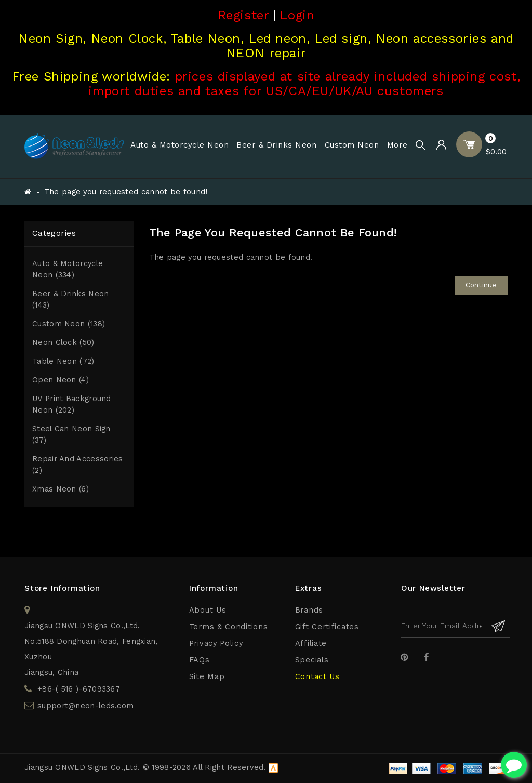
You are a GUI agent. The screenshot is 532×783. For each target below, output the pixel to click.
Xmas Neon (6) (61, 489)
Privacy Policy (216, 643)
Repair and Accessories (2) (78, 465)
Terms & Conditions (229, 627)
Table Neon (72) (63, 361)
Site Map (207, 677)
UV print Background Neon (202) (72, 404)
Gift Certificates (327, 627)
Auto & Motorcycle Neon (179, 145)
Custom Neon (352, 145)
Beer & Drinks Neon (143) (70, 300)
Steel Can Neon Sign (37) (71, 435)
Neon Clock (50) (63, 343)
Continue (481, 285)
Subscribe (498, 626)
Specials (312, 660)
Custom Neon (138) (69, 324)
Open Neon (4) (61, 380)
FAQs (199, 660)
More (397, 145)
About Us (208, 610)
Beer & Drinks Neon (276, 145)
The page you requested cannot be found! (126, 192)
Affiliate (311, 643)
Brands (309, 610)
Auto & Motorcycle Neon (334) (68, 269)
